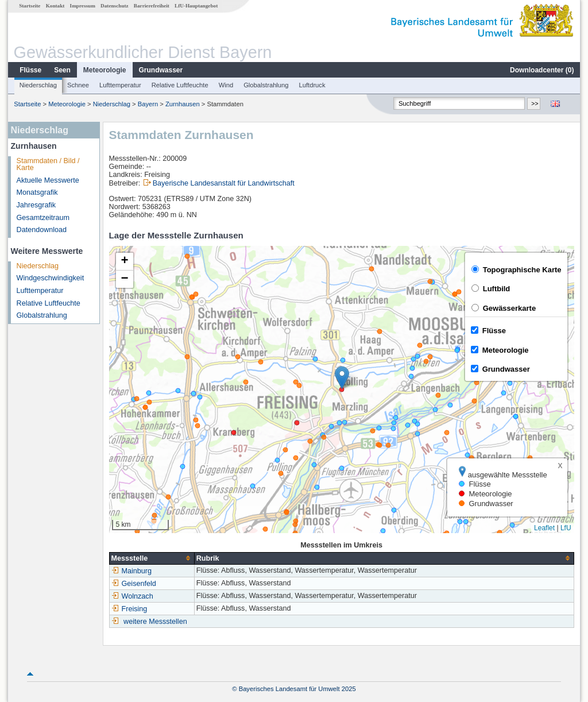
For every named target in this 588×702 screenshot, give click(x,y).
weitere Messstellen (155, 622)
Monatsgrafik (37, 192)
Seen (62, 70)
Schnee (78, 85)
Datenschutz (115, 6)
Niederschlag (38, 85)
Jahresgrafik (36, 205)
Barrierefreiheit (152, 6)
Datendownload (42, 230)
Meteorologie (105, 70)
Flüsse (30, 70)
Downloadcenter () (542, 70)
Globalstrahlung (266, 85)
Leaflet (544, 528)
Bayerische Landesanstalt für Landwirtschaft (224, 183)
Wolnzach (132, 596)
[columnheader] (152, 558)
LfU (566, 528)
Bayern (148, 104)
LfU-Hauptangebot (196, 6)
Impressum (83, 6)
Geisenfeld (134, 584)
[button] (342, 378)
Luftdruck (312, 85)
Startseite (30, 6)
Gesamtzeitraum (43, 218)
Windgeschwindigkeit (51, 278)
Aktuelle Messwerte (48, 180)
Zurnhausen (183, 104)
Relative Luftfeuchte (180, 85)
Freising (129, 609)
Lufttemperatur (120, 85)
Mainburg (132, 571)
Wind (226, 85)
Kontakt (55, 6)
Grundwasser (161, 70)
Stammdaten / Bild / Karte (48, 165)
